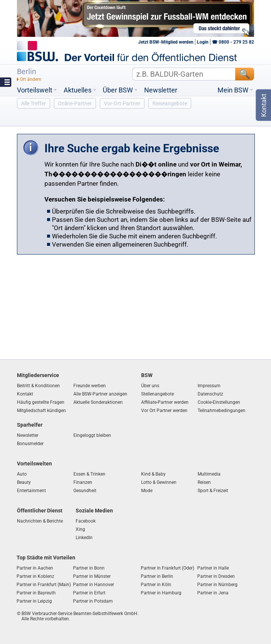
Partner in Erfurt (89, 593)
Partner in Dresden (216, 576)
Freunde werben (90, 386)
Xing (80, 529)
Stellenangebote (158, 394)
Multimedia (209, 474)
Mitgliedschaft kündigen (41, 411)
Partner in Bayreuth (36, 593)
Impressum (209, 386)
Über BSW (118, 90)
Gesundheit (85, 491)
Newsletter (161, 90)
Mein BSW (233, 90)
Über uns (150, 386)
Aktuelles (78, 90)
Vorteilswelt (35, 90)
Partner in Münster (92, 576)
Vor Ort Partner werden (164, 411)
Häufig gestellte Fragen (41, 402)
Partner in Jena (213, 593)
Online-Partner (75, 103)
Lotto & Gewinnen (159, 482)
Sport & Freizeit (213, 491)
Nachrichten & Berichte (40, 521)
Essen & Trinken (89, 474)
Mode (147, 491)
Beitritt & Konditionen (38, 386)
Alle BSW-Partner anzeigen (100, 394)
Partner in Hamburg (161, 593)
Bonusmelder (30, 444)
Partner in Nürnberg (217, 585)
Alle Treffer (33, 103)
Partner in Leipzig (34, 601)
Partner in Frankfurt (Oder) (167, 568)
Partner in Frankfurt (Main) (44, 585)
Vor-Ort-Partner (122, 103)
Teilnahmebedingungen (222, 411)
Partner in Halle (213, 568)
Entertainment (31, 491)
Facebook (86, 521)
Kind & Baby (153, 474)
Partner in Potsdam (93, 601)
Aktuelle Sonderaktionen (98, 402)
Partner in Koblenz (35, 576)
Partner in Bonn (89, 568)
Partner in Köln (156, 585)
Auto (22, 474)
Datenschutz (210, 394)
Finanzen (83, 482)
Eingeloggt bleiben (92, 435)
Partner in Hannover (94, 585)
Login (203, 42)
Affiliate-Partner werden (165, 402)
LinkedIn (84, 538)
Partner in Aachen (35, 568)
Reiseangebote (170, 103)
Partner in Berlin (157, 576)
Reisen (204, 482)
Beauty (24, 482)
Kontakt (25, 394)
